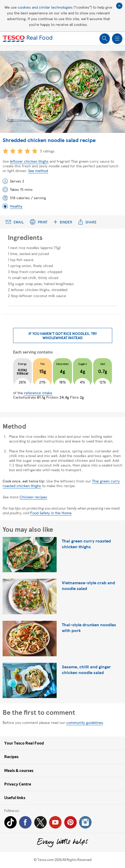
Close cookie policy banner (119, 6)
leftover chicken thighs (29, 161)
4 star (27, 151)
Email (15, 222)
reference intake (38, 393)
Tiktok (10, 822)
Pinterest (70, 822)
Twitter (40, 822)
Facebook (25, 822)
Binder (63, 222)
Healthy (16, 206)
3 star (20, 151)
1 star (5, 151)
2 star (13, 151)
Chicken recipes (33, 497)
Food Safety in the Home (51, 513)
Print (39, 222)
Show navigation (117, 39)
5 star (35, 151)
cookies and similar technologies (45, 7)
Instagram (85, 822)
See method (38, 170)
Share (88, 222)
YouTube (55, 822)
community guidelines (85, 722)
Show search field (105, 39)
